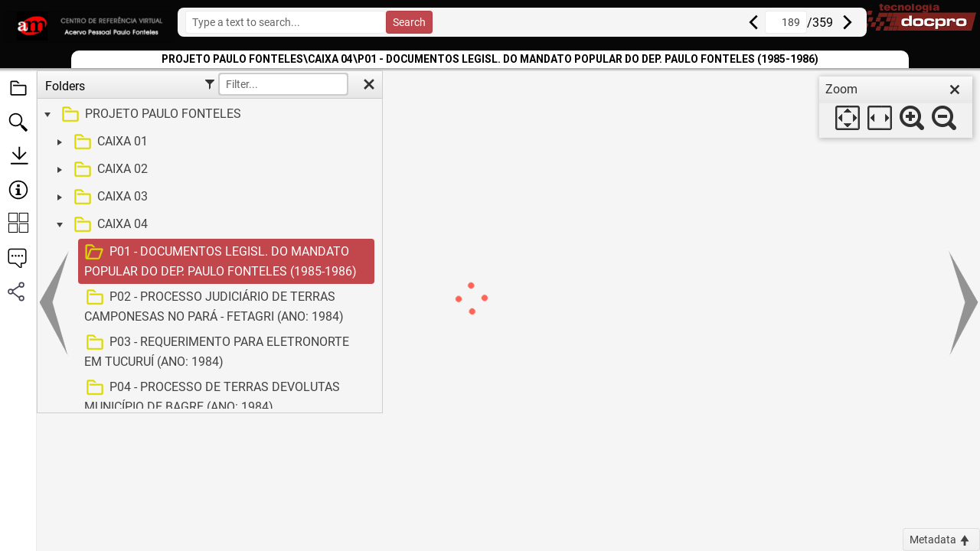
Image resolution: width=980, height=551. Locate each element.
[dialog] (896, 107)
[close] (955, 90)
